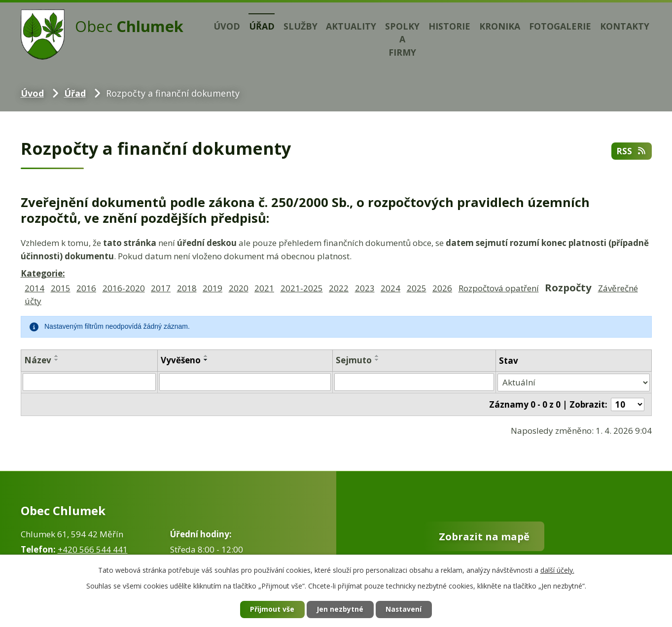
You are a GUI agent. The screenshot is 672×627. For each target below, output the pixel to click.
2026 (442, 288)
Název (38, 360)
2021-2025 (302, 288)
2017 (161, 288)
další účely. (557, 570)
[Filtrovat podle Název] (89, 382)
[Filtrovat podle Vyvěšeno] (245, 382)
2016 (86, 288)
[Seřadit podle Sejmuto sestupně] (377, 360)
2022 (339, 288)
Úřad (262, 26)
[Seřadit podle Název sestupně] (57, 360)
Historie (449, 26)
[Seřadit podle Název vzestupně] (57, 356)
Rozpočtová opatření (499, 288)
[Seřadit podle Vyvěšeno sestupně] (206, 360)
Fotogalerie (560, 26)
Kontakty (625, 26)
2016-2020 (124, 288)
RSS (632, 151)
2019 (212, 288)
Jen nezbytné (340, 610)
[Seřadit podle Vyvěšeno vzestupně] (206, 356)
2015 (61, 288)
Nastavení (404, 610)
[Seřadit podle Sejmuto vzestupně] (377, 356)
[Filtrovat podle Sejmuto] (414, 382)
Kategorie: (43, 273)
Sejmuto (354, 360)
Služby (301, 26)
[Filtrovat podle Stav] (574, 382)
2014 (35, 288)
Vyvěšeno (181, 360)
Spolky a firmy (402, 39)
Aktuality (351, 26)
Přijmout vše (272, 610)
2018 (187, 288)
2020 (239, 288)
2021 (264, 288)
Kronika (500, 26)
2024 (390, 288)
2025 (417, 288)
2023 (365, 288)
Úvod (227, 26)
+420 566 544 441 (93, 548)
